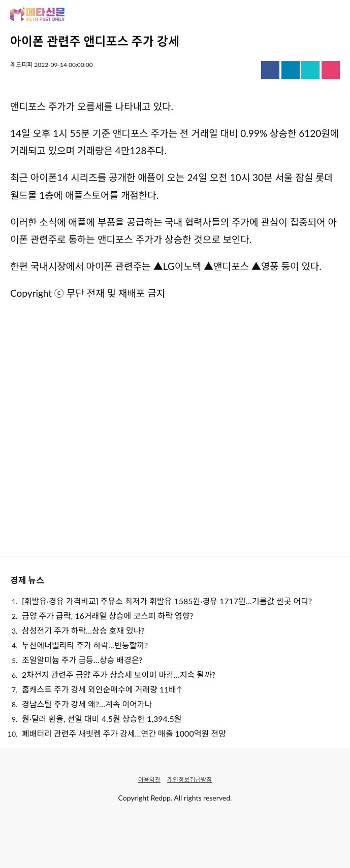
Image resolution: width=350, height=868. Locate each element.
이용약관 (149, 779)
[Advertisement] (175, 427)
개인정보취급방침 (189, 779)
